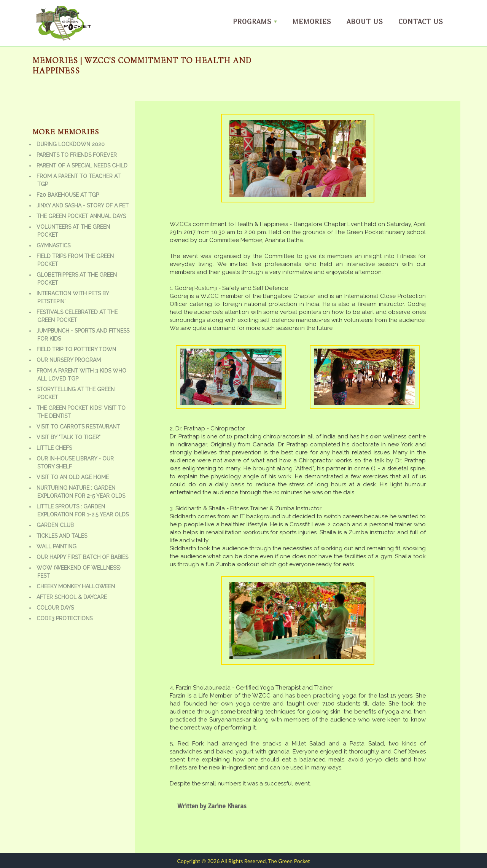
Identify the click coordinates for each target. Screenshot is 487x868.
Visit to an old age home (73, 477)
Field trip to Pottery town (76, 349)
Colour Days (55, 608)
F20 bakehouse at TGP (68, 195)
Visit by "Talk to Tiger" (68, 437)
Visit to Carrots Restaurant (78, 427)
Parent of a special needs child (82, 166)
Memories (312, 22)
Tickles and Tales (62, 536)
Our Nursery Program (69, 360)
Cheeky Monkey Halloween (76, 586)
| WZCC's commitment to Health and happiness (142, 65)
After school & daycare (72, 597)
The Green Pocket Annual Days (81, 216)
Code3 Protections (64, 618)
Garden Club (55, 525)
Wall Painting (56, 546)
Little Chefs (54, 448)
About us (365, 22)
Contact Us (421, 22)
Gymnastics (53, 245)
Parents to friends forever (77, 155)
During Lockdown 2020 (71, 144)
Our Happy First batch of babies (82, 557)
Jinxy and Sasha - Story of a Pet (83, 205)
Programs (255, 22)
